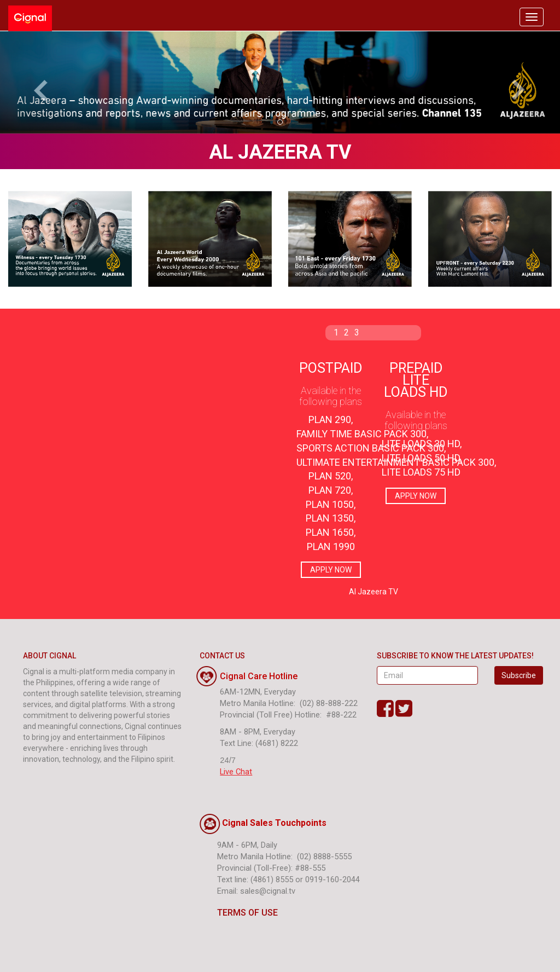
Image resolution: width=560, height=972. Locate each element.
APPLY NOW (331, 570)
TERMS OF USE (239, 913)
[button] (42, 82)
